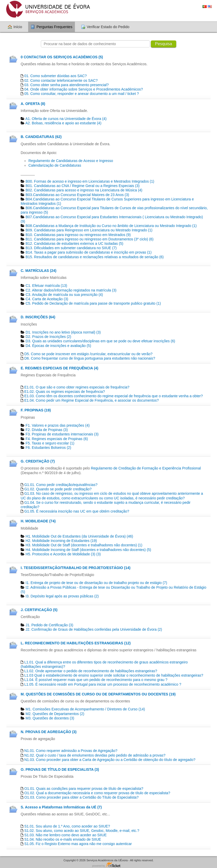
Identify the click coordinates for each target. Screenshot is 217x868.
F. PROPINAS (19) (36, 410)
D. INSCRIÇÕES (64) (38, 317)
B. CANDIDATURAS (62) (41, 137)
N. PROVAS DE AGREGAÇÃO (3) (49, 732)
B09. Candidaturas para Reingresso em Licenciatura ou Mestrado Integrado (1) (89, 230)
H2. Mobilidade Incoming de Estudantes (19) (61, 541)
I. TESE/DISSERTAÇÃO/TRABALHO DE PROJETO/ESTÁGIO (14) (76, 568)
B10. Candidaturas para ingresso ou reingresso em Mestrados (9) (78, 235)
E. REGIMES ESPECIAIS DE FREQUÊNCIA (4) (60, 368)
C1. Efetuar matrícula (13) (46, 286)
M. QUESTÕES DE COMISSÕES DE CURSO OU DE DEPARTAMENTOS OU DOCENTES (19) (98, 694)
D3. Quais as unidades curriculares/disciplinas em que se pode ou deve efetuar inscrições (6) (100, 341)
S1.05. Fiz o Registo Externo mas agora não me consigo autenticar (78, 844)
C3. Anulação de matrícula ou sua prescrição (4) (64, 295)
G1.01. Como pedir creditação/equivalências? (61, 485)
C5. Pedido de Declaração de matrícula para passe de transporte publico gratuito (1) (93, 303)
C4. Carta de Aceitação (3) (47, 299)
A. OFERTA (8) (33, 104)
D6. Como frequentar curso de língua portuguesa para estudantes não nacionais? (90, 358)
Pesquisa (164, 44)
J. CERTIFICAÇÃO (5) (39, 610)
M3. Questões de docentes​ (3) (50, 718)
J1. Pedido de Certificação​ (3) (49, 625)
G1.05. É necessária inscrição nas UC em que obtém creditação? (77, 511)
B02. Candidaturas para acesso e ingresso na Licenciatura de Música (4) (84, 190)
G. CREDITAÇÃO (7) (38, 461)
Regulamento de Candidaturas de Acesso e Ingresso (71, 161)
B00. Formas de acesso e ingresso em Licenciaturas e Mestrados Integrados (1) (90, 181)
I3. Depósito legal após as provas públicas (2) (62, 596)
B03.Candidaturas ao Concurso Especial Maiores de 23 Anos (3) (77, 195)
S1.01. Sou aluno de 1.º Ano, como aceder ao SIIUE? (67, 826)
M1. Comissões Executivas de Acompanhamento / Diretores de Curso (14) (85, 709)
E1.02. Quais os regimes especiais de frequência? (65, 392)
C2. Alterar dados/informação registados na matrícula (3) (71, 290)
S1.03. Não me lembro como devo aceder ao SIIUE (65, 835)
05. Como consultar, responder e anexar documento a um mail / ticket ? (82, 94)
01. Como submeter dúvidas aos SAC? (56, 76)
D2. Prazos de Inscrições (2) (48, 337)
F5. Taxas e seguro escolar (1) (50, 443)
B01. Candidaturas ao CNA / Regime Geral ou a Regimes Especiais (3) (83, 186)
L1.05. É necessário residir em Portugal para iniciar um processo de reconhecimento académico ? (103, 684)
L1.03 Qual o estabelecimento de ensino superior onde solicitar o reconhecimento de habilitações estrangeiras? (114, 675)
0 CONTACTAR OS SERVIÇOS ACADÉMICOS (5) (62, 57)
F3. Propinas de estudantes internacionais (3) (62, 434)
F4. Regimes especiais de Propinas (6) (57, 439)
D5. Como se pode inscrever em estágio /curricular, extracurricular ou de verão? (88, 354)
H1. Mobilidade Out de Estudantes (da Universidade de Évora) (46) (79, 536)
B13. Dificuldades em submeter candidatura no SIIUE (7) (71, 248)
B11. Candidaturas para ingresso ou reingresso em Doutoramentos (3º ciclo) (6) (90, 239)
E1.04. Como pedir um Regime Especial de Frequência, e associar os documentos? (92, 400)
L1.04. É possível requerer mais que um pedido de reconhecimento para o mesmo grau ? (96, 680)
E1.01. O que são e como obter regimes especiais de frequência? (77, 387)
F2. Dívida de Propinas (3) (47, 430)
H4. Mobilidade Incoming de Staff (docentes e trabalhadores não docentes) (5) (88, 550)
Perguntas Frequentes (54, 27)
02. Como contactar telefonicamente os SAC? (61, 80)
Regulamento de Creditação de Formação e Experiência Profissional (146, 468)
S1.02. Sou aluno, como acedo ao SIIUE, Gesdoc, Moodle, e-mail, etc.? (82, 831)
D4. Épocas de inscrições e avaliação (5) (58, 346)
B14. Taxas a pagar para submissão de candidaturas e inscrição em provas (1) (89, 252)
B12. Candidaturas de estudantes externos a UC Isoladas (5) (74, 244)
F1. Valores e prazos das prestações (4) (58, 425)
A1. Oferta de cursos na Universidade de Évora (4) (66, 119)
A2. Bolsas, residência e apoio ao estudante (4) (63, 123)
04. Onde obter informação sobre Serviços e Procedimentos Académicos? (84, 89)
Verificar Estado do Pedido (108, 27)
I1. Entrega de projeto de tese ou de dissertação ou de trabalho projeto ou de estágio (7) (96, 583)
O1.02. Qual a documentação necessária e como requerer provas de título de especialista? (97, 793)
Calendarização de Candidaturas (55, 165)
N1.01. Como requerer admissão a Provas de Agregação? (71, 751)
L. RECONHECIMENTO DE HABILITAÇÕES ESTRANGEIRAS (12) (76, 643)
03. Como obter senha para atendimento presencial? (67, 85)
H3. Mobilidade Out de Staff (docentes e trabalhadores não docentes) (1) (84, 545)
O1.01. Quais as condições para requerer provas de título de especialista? (84, 789)
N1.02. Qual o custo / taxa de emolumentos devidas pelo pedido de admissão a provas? (95, 755)
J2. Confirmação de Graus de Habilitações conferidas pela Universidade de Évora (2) (94, 629)
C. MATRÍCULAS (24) (38, 271)
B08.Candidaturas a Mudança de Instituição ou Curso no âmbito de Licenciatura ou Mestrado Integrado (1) (111, 226)
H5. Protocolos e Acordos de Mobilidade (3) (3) (63, 554)
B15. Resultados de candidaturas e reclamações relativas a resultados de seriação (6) (95, 257)
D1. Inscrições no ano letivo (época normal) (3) (63, 332)
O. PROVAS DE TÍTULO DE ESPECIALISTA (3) (60, 769)
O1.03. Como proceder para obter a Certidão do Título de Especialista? (82, 797)
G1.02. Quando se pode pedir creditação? (58, 489)
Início (18, 27)
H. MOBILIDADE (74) (38, 521)
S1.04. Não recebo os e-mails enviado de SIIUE (63, 839)
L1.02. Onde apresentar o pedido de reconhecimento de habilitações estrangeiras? (91, 671)
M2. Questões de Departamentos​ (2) (55, 714)
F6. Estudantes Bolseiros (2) (48, 448)
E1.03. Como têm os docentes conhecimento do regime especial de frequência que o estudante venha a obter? (114, 396)
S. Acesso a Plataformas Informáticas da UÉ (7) (61, 807)
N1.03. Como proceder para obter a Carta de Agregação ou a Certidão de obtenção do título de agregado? (110, 760)
